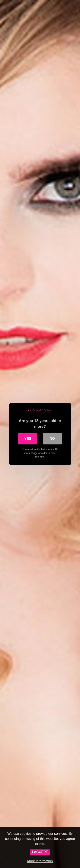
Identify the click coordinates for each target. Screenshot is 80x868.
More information (40, 861)
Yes (28, 439)
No (52, 439)
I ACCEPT (40, 852)
